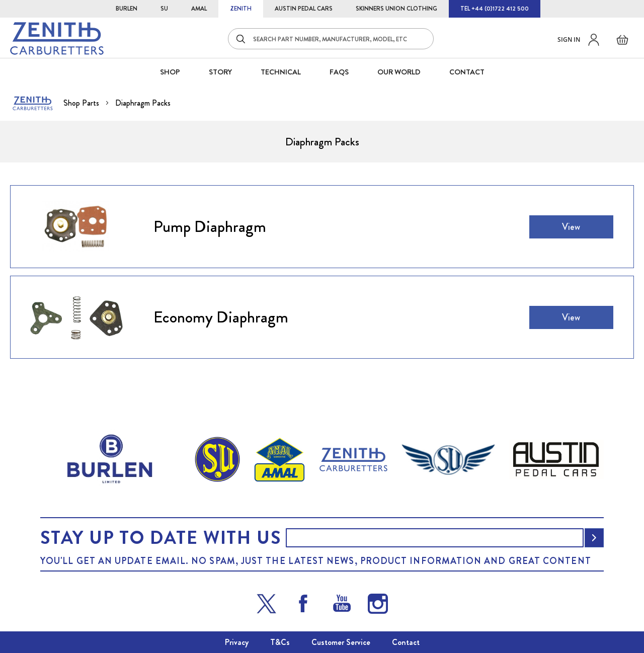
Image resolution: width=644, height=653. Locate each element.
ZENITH (241, 9)
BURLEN (127, 9)
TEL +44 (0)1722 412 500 (495, 9)
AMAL (199, 9)
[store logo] (57, 38)
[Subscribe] (594, 538)
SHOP (170, 72)
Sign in (569, 39)
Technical (281, 72)
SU (164, 9)
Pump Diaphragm (210, 226)
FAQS (339, 72)
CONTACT (467, 72)
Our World (399, 72)
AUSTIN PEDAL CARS (304, 9)
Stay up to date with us (160, 538)
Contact (406, 642)
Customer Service (341, 642)
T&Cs (280, 642)
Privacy (237, 642)
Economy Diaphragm (221, 317)
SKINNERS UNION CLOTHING (396, 9)
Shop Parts (82, 103)
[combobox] (331, 39)
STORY (220, 72)
